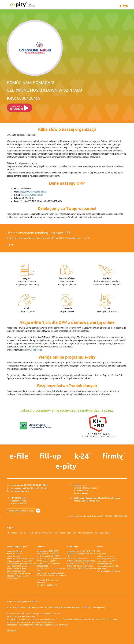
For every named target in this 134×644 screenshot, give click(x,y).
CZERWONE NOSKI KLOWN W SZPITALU (44, 90)
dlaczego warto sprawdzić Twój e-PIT (81, 555)
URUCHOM (16, 108)
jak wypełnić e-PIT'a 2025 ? (48, 551)
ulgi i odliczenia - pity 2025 (48, 556)
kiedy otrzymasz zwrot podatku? (50, 573)
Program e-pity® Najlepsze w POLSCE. (23, 602)
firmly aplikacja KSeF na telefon (20, 573)
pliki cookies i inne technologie (104, 619)
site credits (11, 631)
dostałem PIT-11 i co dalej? (48, 554)
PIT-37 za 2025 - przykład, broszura (51, 559)
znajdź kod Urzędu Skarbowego (80, 566)
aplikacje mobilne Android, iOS (19, 561)
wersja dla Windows (15, 551)
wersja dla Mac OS (15, 554)
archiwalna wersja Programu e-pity (21, 564)
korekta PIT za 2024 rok (47, 585)
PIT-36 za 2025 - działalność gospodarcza (49, 565)
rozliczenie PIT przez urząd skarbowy (48, 581)
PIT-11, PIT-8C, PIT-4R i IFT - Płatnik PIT (51, 577)
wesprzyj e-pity (65, 533)
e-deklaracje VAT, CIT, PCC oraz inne (82, 568)
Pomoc (100, 547)
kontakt (14, 533)
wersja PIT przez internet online (20, 559)
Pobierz (17, 546)
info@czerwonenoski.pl (32, 195)
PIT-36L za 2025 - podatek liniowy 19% (51, 570)
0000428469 (24, 98)
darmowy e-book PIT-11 (107, 561)
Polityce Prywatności (65, 619)
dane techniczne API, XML (108, 566)
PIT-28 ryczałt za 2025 (46, 561)
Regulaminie (49, 619)
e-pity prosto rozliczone (23, 5)
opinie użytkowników (44, 533)
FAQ (99, 551)
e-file (10, 528)
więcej (10, 244)
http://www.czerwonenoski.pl (33, 192)
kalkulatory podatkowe (107, 559)
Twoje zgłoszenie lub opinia (109, 571)
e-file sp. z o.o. (55, 614)
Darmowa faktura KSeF (16, 571)
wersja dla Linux (14, 556)
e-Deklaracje (72, 547)
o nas (26, 533)
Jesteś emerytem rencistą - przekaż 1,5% (39, 233)
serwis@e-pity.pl (22, 491)
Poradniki (41, 547)
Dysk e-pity (102, 569)
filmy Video (102, 554)
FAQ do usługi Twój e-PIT (77, 558)
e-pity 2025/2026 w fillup (17, 566)
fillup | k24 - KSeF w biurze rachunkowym (18, 577)
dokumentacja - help (106, 556)
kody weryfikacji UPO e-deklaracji (81, 563)
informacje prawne (85, 533)
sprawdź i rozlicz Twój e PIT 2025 (81, 551)
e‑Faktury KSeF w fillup (16, 569)
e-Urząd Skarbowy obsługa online (81, 561)
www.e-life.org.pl (34, 350)
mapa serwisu (105, 533)
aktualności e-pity (105, 564)
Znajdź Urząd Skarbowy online (21, 511)
